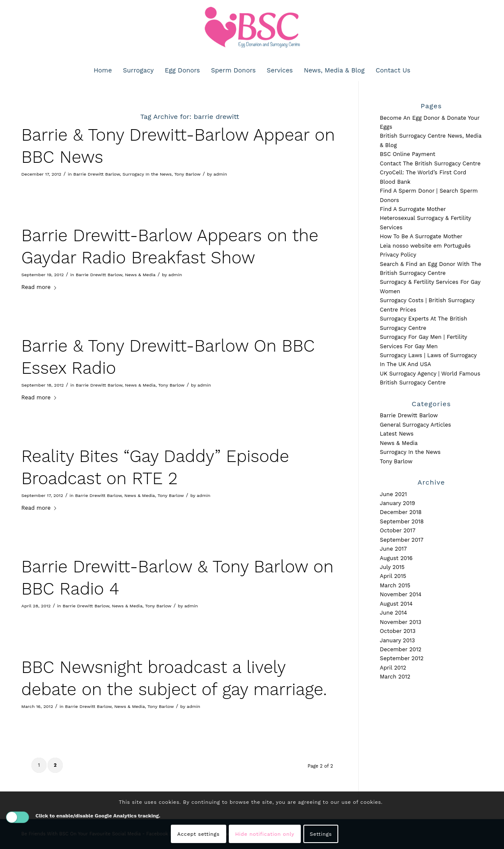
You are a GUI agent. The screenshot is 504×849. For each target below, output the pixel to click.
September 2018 (402, 521)
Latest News (397, 434)
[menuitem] (103, 70)
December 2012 (401, 649)
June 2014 (394, 613)
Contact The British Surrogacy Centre (430, 163)
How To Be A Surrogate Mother (421, 236)
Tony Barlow (187, 174)
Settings (321, 834)
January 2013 (397, 640)
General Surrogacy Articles (416, 425)
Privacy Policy (398, 255)
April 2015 (393, 576)
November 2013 (401, 622)
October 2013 (398, 631)
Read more (40, 287)
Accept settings (198, 834)
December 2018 (401, 512)
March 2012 (395, 677)
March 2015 (395, 585)
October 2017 (398, 530)
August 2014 (396, 604)
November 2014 (401, 594)
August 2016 (396, 558)
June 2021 (394, 494)
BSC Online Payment (408, 154)
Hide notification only (265, 834)
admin (220, 174)
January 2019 (398, 503)
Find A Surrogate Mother (413, 209)
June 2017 (393, 549)
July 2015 (392, 567)
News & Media (140, 275)
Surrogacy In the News (147, 174)
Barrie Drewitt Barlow (96, 174)
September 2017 (402, 540)
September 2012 (402, 658)
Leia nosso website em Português (425, 246)
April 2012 (393, 668)
